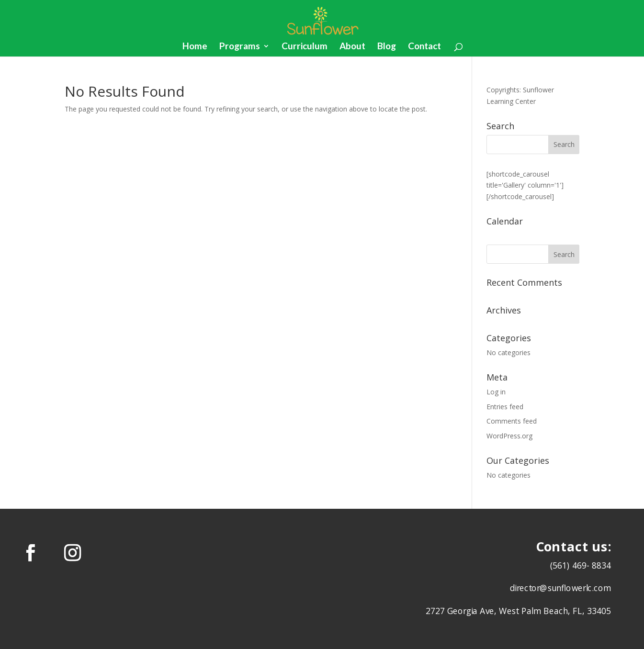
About (352, 47)
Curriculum (305, 47)
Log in (496, 392)
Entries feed (505, 407)
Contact (424, 47)
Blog (387, 47)
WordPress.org (509, 436)
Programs (240, 47)
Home (195, 47)
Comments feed (512, 421)
